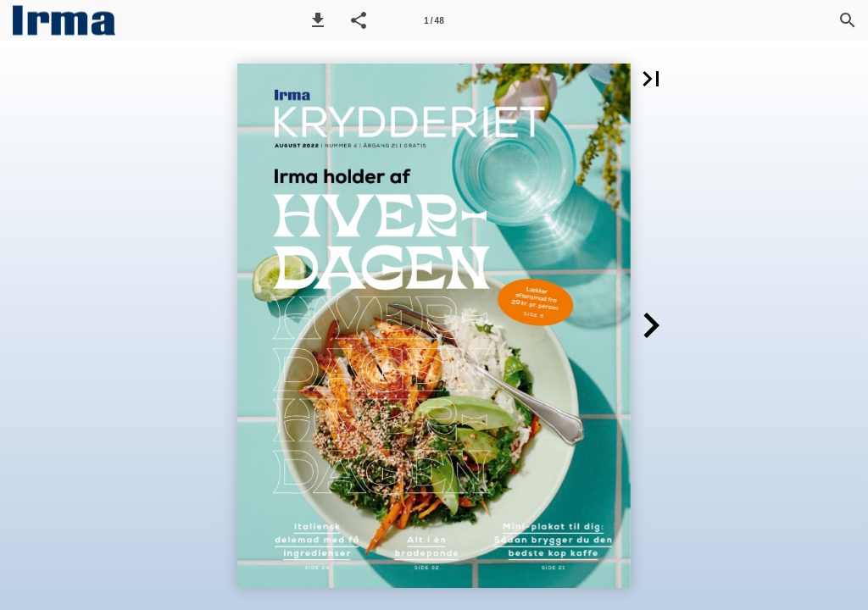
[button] (318, 20)
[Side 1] (434, 20)
